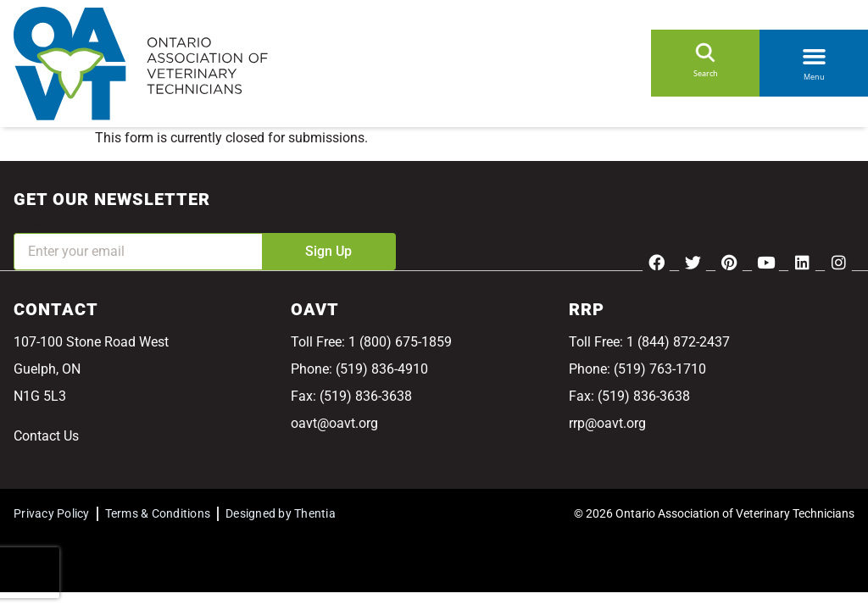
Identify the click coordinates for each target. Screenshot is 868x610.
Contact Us (46, 436)
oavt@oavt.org (334, 423)
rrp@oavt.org (607, 423)
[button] (814, 53)
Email (31, 222)
